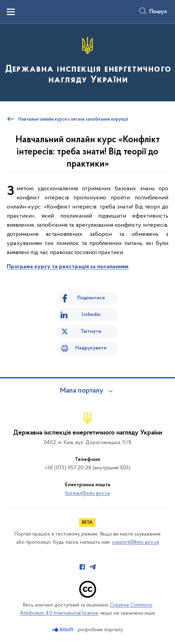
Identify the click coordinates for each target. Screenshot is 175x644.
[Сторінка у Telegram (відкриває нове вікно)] (93, 567)
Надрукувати (91, 348)
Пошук (158, 12)
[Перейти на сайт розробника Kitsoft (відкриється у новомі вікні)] (64, 630)
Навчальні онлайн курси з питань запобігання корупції (73, 120)
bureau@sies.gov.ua (88, 493)
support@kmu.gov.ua (135, 542)
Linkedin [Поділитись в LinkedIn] (91, 315)
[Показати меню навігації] (11, 12)
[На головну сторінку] (87, 62)
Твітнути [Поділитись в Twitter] (91, 331)
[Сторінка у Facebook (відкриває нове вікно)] (82, 567)
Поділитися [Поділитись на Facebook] (91, 298)
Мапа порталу (82, 391)
